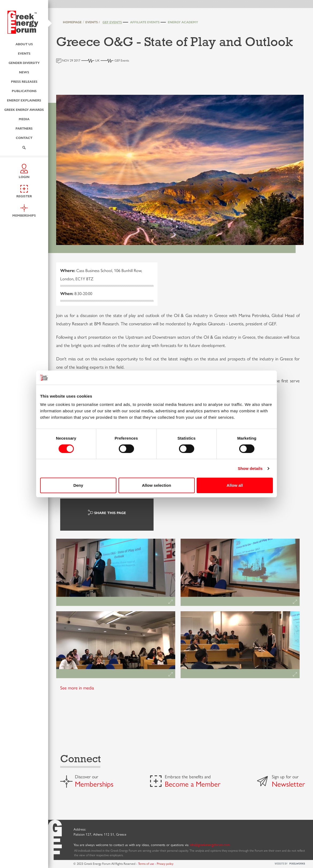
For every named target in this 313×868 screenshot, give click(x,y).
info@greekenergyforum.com (210, 845)
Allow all (235, 485)
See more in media (77, 688)
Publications (24, 90)
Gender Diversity (24, 62)
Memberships (94, 784)
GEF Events (112, 22)
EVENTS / (93, 22)
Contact (24, 137)
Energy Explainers (24, 100)
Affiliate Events (145, 22)
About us (24, 44)
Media (24, 119)
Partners (24, 128)
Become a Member (193, 784)
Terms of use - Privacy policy (156, 863)
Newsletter (288, 784)
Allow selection (156, 485)
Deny (78, 485)
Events (24, 53)
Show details (250, 468)
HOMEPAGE (72, 22)
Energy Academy (183, 22)
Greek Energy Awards (24, 109)
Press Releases (24, 81)
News (24, 72)
